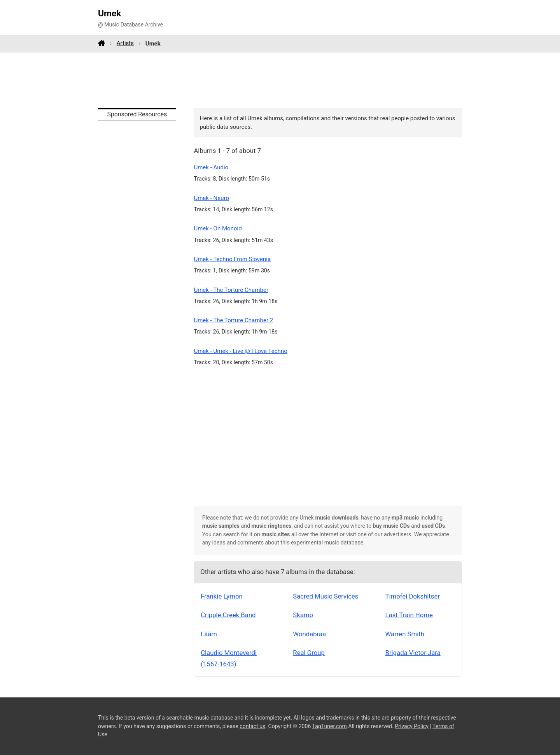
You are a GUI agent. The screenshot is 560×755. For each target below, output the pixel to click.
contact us (252, 726)
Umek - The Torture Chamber (231, 290)
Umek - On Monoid (218, 228)
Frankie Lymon (222, 596)
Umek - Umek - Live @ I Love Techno (240, 351)
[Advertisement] (280, 80)
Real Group (309, 653)
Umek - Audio (211, 167)
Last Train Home (409, 615)
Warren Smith (405, 634)
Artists (125, 43)
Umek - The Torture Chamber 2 (233, 320)
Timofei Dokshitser (413, 596)
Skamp (303, 615)
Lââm (209, 634)
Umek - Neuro (211, 198)
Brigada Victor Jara (413, 653)
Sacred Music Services (325, 596)
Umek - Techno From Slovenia (232, 259)
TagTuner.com (330, 726)
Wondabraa (309, 634)
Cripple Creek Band (228, 615)
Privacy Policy (412, 726)
